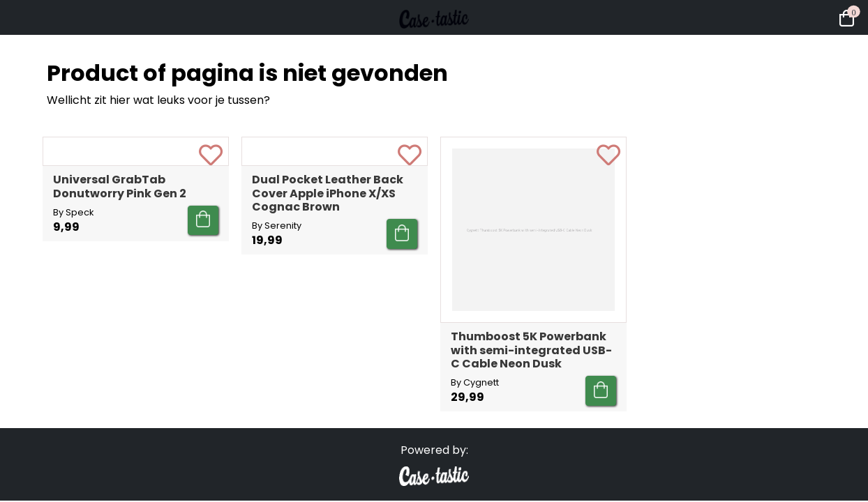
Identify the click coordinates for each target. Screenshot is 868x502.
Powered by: (434, 450)
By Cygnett (475, 382)
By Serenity (277, 382)
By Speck (73, 369)
